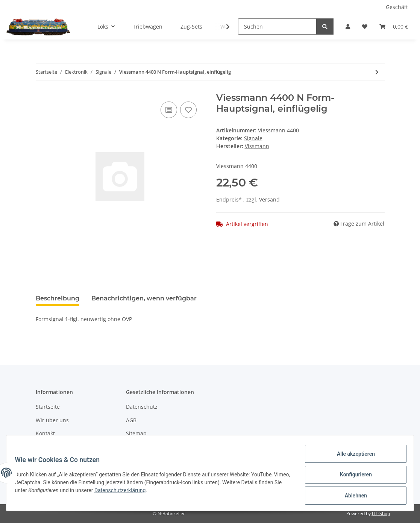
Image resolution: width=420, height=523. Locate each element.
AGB (131, 420)
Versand (269, 199)
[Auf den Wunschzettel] (188, 110)
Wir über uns (52, 420)
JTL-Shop (381, 513)
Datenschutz (142, 407)
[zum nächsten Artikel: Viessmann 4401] (377, 72)
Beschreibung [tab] (58, 298)
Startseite (48, 407)
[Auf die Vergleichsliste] (169, 110)
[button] (348, 27)
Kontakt (45, 433)
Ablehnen (352, 496)
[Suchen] (277, 27)
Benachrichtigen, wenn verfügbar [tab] (144, 298)
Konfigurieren (352, 477)
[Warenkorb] (394, 27)
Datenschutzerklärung (148, 493)
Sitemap (136, 433)
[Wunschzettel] (365, 27)
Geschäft (397, 7)
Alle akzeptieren (352, 457)
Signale (253, 138)
